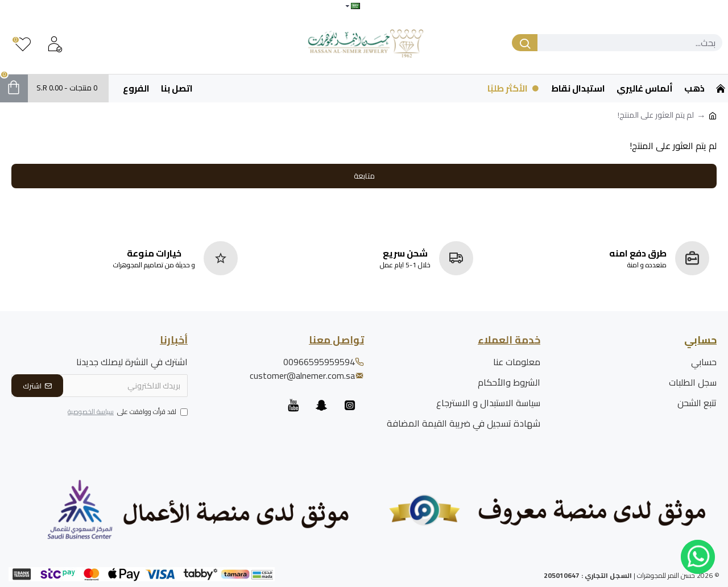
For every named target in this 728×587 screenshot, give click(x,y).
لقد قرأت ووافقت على (127, 412)
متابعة (364, 176)
